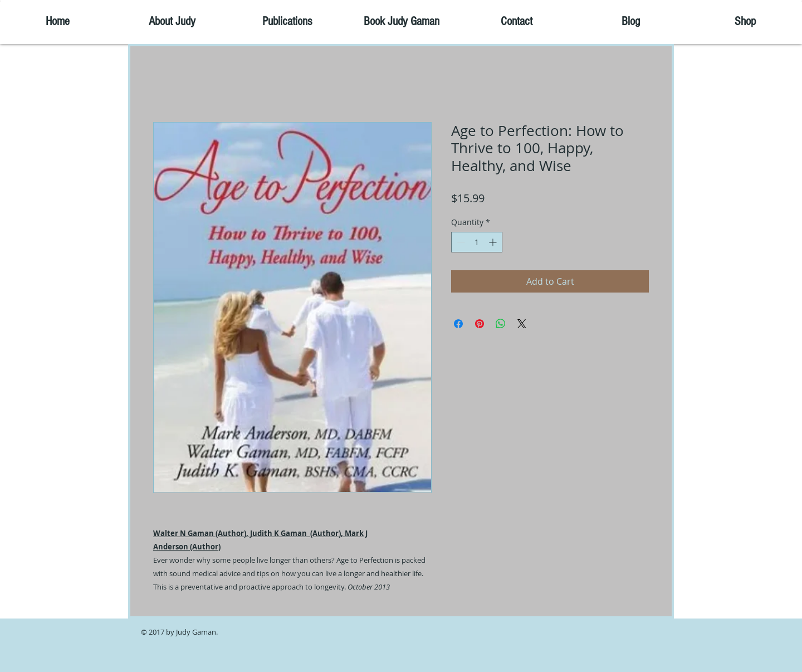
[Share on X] (522, 324)
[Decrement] (460, 242)
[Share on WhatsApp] (501, 324)
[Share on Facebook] (458, 324)
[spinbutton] (477, 242)
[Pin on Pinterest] (480, 324)
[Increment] (494, 242)
